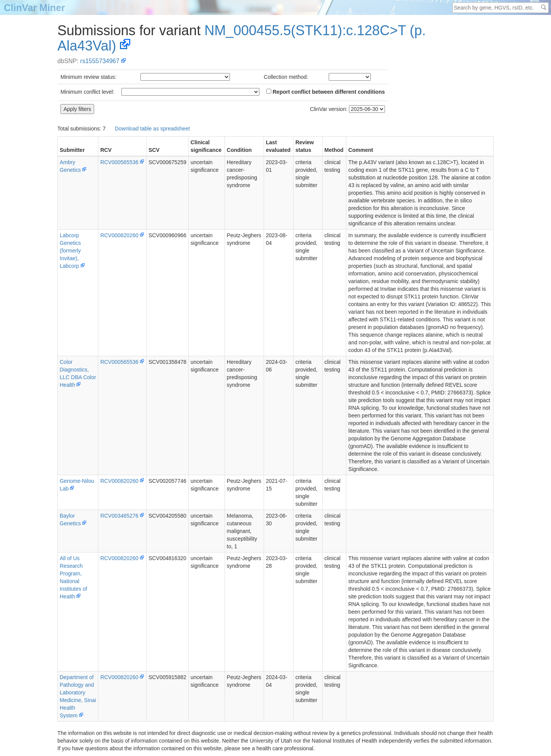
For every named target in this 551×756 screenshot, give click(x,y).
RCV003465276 (119, 516)
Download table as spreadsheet (152, 129)
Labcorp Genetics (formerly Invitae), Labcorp (70, 251)
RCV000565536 (119, 162)
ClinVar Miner (34, 8)
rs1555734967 (100, 61)
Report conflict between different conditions (326, 92)
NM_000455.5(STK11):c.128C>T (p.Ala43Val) (242, 38)
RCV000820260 (119, 235)
